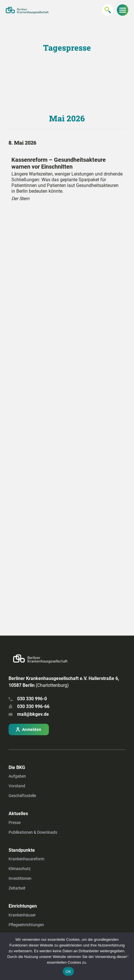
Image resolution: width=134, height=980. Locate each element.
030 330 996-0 (32, 699)
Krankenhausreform (26, 859)
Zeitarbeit (17, 888)
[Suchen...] (108, 10)
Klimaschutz (20, 869)
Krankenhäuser (22, 915)
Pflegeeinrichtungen (26, 925)
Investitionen (20, 878)
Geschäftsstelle (22, 796)
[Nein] (127, 956)
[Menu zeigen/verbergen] (123, 10)
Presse (15, 823)
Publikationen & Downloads (33, 832)
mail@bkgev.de (33, 714)
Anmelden (32, 729)
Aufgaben (17, 776)
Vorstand (17, 786)
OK (68, 972)
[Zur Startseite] (27, 10)
